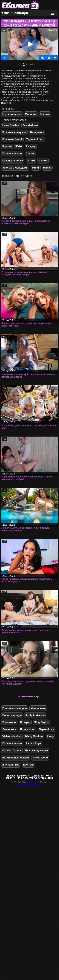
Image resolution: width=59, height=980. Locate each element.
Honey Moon (28, 729)
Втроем (7, 146)
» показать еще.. (29, 696)
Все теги (28, 765)
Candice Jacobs (12, 751)
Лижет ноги (9, 729)
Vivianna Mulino (12, 736)
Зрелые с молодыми (15, 168)
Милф (36, 168)
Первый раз (46, 729)
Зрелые (45, 114)
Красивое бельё (12, 139)
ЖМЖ (19, 146)
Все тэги (10, 778)
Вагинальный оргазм (16, 758)
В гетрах (25, 722)
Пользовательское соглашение (35, 778)
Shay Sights (42, 722)
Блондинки (37, 132)
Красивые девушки (14, 132)
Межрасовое (38, 708)
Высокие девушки (37, 751)
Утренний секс (35, 139)
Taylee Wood (40, 758)
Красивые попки (13, 161)
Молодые (31, 114)
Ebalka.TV (32, 782)
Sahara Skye (33, 743)
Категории (23, 776)
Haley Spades (11, 125)
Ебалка (11, 776)
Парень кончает (12, 154)
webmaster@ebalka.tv (29, 785)
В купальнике (11, 765)
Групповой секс (12, 114)
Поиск (48, 776)
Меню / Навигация (15, 13)
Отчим (31, 161)
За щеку (31, 146)
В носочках (9, 722)
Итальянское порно (15, 708)
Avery (50, 736)
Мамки (47, 168)
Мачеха (43, 161)
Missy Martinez (34, 736)
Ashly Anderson (35, 715)
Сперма (31, 154)
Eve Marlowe (30, 125)
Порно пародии (12, 715)
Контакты (37, 776)
